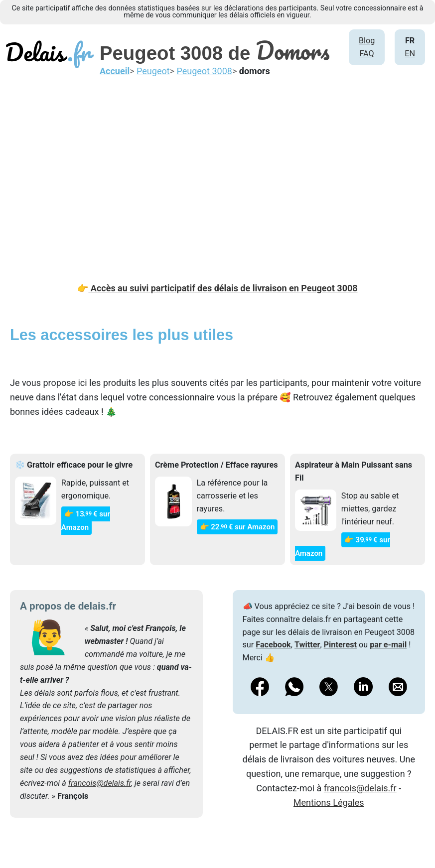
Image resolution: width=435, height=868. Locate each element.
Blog (367, 41)
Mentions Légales (329, 803)
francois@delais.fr (100, 783)
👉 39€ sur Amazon (343, 547)
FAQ (366, 54)
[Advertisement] (217, 172)
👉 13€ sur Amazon (86, 521)
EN (410, 54)
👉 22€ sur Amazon (237, 527)
